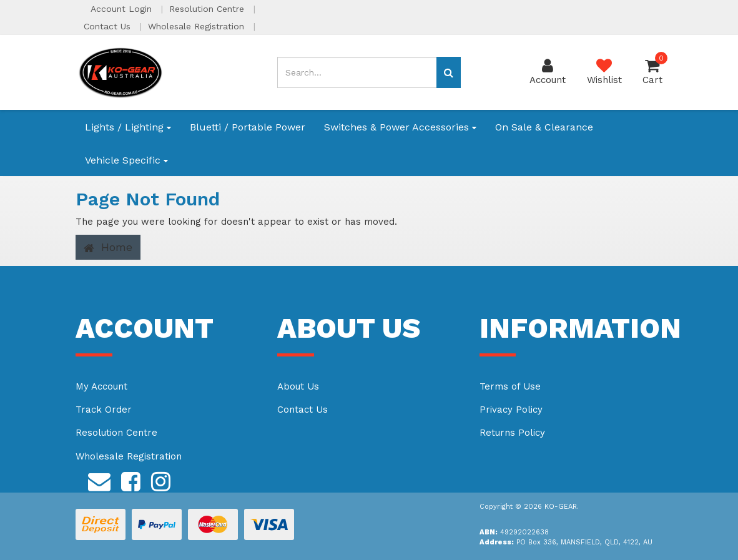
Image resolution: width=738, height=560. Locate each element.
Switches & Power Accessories (400, 127)
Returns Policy (512, 433)
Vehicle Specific (126, 160)
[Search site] (449, 72)
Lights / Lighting (128, 127)
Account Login (123, 9)
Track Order (104, 410)
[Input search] (357, 72)
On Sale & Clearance (544, 127)
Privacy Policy (511, 410)
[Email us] (99, 479)
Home (108, 247)
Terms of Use (510, 386)
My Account (101, 386)
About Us (298, 386)
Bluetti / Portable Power (248, 127)
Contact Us (109, 26)
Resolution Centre (208, 9)
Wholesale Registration (198, 26)
